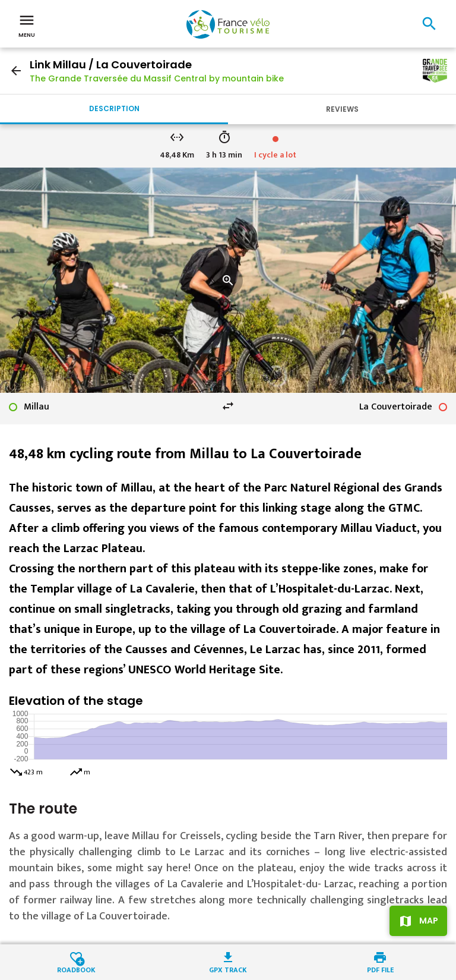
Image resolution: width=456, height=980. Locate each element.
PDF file (380, 969)
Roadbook (76, 969)
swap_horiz (228, 406)
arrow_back (16, 71)
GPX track (228, 969)
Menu (27, 25)
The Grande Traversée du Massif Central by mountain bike (157, 78)
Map (429, 921)
